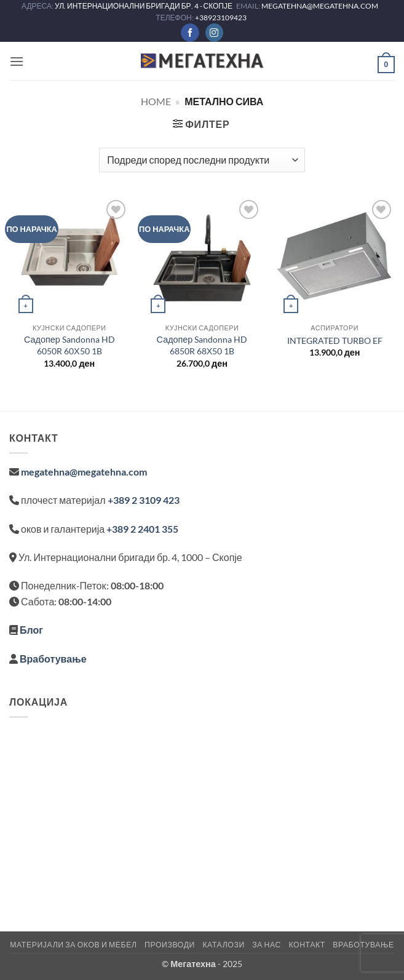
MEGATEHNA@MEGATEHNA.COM (320, 6)
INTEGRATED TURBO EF (335, 341)
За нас (267, 945)
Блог (31, 630)
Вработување (53, 659)
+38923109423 (221, 18)
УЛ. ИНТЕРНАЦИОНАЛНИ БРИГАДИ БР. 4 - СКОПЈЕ (144, 6)
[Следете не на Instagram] (214, 33)
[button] (17, 61)
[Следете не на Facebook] (190, 33)
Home (156, 101)
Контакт (307, 945)
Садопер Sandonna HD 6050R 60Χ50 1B (69, 345)
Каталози (223, 945)
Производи (170, 945)
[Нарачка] (202, 160)
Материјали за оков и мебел (73, 945)
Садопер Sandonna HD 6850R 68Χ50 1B (202, 345)
